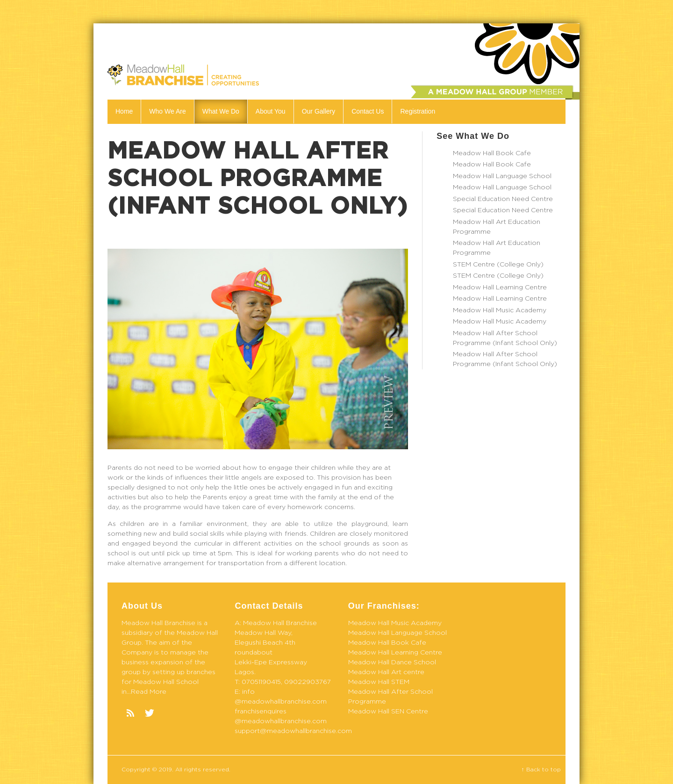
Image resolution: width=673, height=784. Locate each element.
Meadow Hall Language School (502, 176)
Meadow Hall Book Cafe (492, 153)
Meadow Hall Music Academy (500, 310)
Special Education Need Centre (503, 199)
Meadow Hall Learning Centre (500, 288)
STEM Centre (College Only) (498, 265)
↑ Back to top (541, 770)
